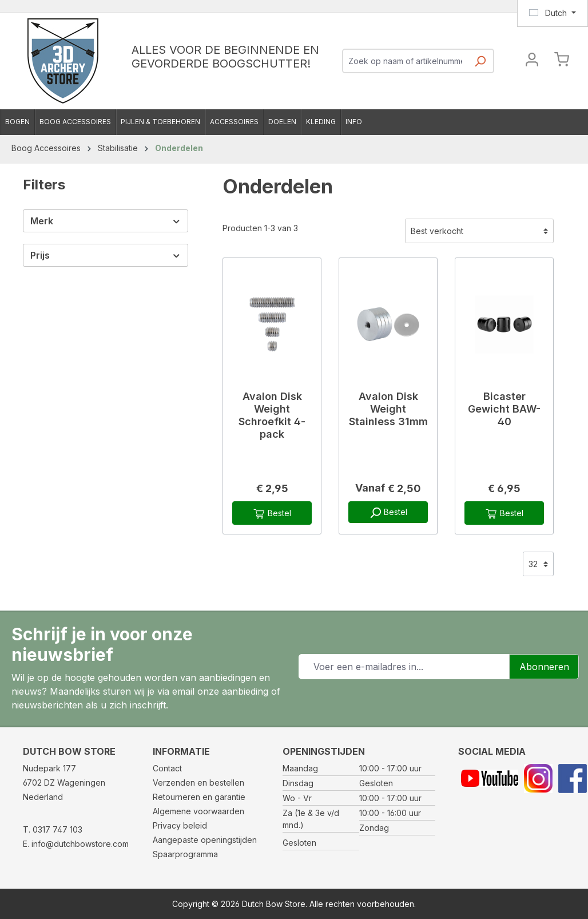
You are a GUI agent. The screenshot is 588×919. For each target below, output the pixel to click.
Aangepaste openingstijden (205, 840)
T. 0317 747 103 (53, 829)
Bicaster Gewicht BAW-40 (504, 409)
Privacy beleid (180, 825)
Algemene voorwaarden (198, 811)
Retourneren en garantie (199, 797)
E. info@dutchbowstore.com (76, 844)
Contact (167, 768)
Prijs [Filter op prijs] (106, 255)
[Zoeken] (480, 64)
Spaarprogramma (185, 854)
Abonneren (544, 667)
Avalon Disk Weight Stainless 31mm (388, 409)
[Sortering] (479, 231)
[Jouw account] (532, 61)
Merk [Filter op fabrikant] (106, 221)
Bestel (272, 514)
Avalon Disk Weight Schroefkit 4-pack (272, 415)
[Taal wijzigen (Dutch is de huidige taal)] (553, 13)
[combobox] (405, 61)
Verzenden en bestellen (198, 783)
